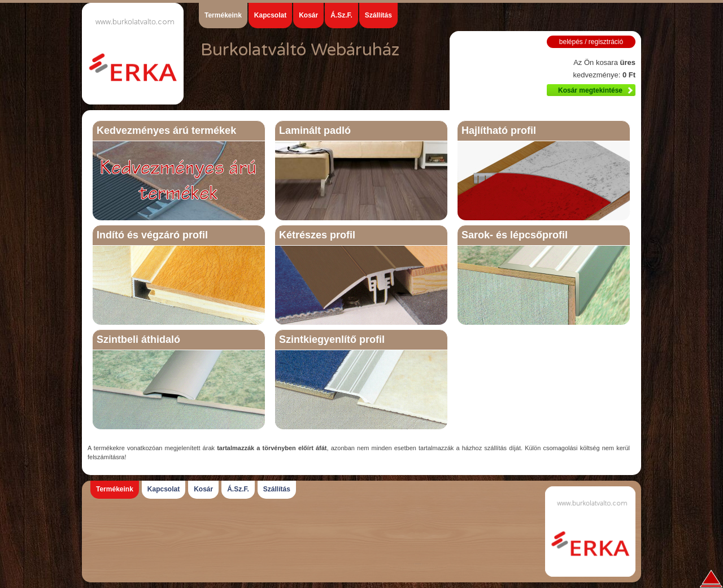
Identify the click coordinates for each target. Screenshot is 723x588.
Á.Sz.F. (341, 15)
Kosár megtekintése (590, 90)
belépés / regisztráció (591, 42)
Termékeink (223, 15)
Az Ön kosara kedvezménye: (604, 69)
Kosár (308, 15)
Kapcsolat (270, 15)
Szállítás (378, 15)
